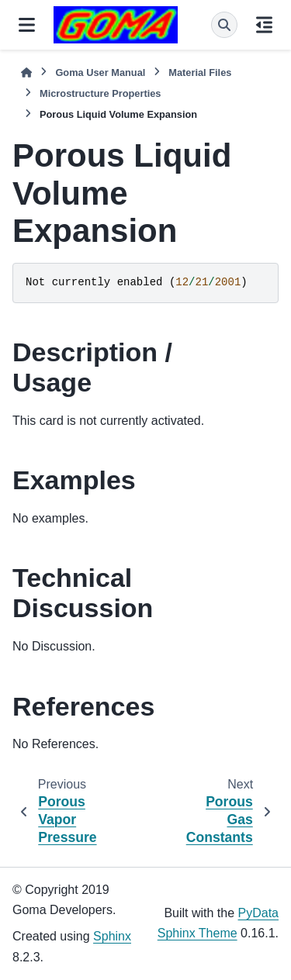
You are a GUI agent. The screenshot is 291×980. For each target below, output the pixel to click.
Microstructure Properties (100, 93)
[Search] (224, 25)
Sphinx (112, 936)
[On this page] (264, 25)
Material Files (200, 72)
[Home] (26, 72)
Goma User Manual (100, 72)
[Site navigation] (27, 25)
